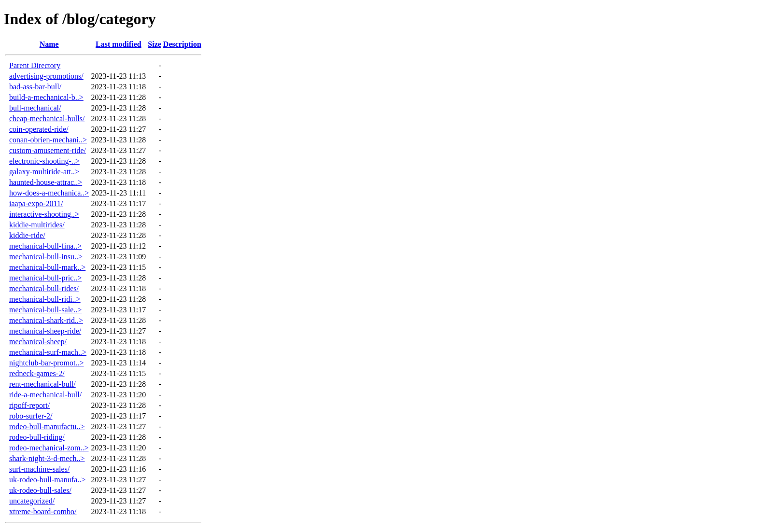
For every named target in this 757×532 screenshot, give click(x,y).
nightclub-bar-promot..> (46, 363)
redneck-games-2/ (37, 373)
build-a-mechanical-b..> (46, 97)
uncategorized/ (32, 501)
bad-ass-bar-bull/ (35, 87)
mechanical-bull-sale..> (45, 310)
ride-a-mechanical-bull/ (45, 395)
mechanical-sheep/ (38, 342)
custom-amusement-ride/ (48, 150)
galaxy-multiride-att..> (44, 172)
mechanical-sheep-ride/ (45, 331)
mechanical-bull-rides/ (44, 288)
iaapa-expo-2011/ (36, 203)
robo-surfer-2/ (31, 416)
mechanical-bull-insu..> (46, 257)
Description (182, 44)
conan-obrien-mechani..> (48, 140)
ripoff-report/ (29, 405)
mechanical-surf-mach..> (48, 352)
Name (49, 44)
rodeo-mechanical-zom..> (49, 448)
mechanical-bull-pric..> (45, 278)
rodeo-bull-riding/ (37, 437)
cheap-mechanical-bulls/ (47, 119)
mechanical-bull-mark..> (47, 267)
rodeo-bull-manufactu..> (47, 427)
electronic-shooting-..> (44, 161)
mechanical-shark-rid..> (46, 320)
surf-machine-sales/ (39, 469)
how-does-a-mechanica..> (49, 193)
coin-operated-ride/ (39, 129)
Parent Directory (35, 65)
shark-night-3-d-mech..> (47, 458)
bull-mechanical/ (35, 108)
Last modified (119, 44)
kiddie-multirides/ (37, 225)
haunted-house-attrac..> (46, 182)
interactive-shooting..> (44, 214)
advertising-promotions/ (46, 76)
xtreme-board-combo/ (43, 511)
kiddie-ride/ (27, 235)
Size (154, 44)
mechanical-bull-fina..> (45, 246)
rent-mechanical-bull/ (42, 384)
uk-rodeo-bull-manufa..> (47, 480)
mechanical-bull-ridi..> (45, 299)
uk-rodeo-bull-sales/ (40, 490)
